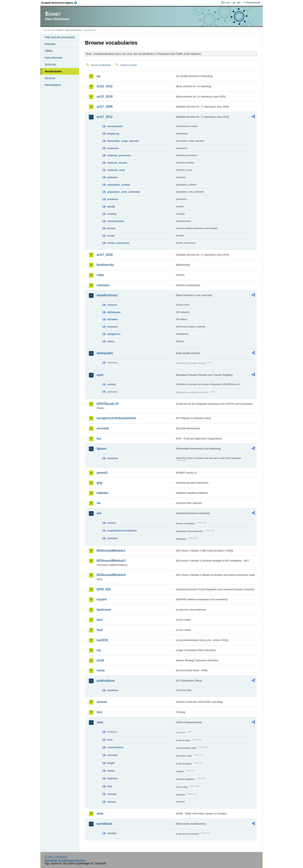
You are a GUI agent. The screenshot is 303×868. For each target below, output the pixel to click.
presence (113, 199)
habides (102, 493)
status (111, 341)
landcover (104, 610)
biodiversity (105, 265)
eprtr (100, 375)
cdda (100, 275)
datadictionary (107, 295)
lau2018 (102, 640)
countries (113, 458)
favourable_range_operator (123, 141)
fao (99, 439)
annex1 (111, 523)
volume (112, 802)
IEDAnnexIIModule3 (111, 561)
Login (228, 3)
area (110, 740)
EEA (60, 3)
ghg (99, 483)
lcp (99, 650)
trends (111, 236)
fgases (102, 449)
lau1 (100, 620)
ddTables (113, 319)
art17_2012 (105, 117)
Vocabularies (53, 71)
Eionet (60, 30)
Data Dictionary (73, 30)
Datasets (50, 44)
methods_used (116, 170)
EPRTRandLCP (108, 404)
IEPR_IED (104, 589)
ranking (112, 214)
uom (100, 722)
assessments (115, 126)
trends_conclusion (118, 243)
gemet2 (102, 473)
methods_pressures (119, 155)
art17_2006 (105, 107)
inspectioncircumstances (122, 531)
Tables (49, 51)
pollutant (112, 538)
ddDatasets (114, 312)
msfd (100, 660)
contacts (112, 305)
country (112, 833)
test (99, 712)
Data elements (54, 58)
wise (100, 814)
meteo (111, 771)
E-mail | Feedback (56, 857)
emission (113, 755)
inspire (102, 599)
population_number (119, 185)
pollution (112, 177)
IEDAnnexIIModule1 (111, 551)
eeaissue (112, 327)
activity (111, 384)
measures (113, 148)
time (110, 786)
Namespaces (53, 85)
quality (111, 206)
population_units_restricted (124, 192)
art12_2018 (105, 97)
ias (99, 503)
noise (101, 670)
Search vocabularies (101, 65)
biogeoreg (113, 134)
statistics (113, 778)
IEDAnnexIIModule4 (111, 575)
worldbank (104, 824)
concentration (115, 747)
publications (106, 681)
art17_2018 (105, 255)
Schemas (50, 64)
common (103, 285)
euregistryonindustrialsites (116, 418)
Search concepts (129, 65)
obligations (114, 334)
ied (99, 513)
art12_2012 (105, 86)
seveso (102, 702)
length (111, 763)
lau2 (100, 630)
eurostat (103, 428)
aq (98, 76)
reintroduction (116, 221)
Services (50, 78)
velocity (112, 794)
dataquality (105, 353)
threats (111, 228)
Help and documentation (60, 37)
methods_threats (117, 163)
